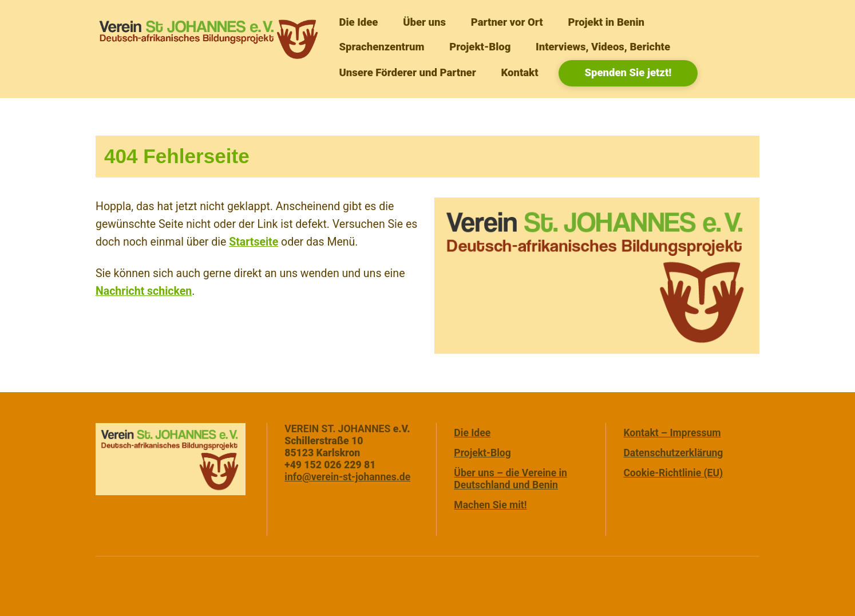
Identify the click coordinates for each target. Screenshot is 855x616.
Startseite (254, 242)
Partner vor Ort (507, 22)
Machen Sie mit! (490, 505)
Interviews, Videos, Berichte (603, 47)
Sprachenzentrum (381, 47)
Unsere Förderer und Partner (407, 73)
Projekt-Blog (480, 47)
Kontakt (519, 73)
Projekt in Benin (606, 22)
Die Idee (358, 22)
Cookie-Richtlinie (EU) (673, 473)
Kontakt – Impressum (672, 433)
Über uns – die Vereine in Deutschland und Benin (510, 479)
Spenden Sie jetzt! (628, 73)
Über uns (424, 22)
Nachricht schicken (144, 291)
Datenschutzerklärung (673, 453)
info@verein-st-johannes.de (347, 477)
